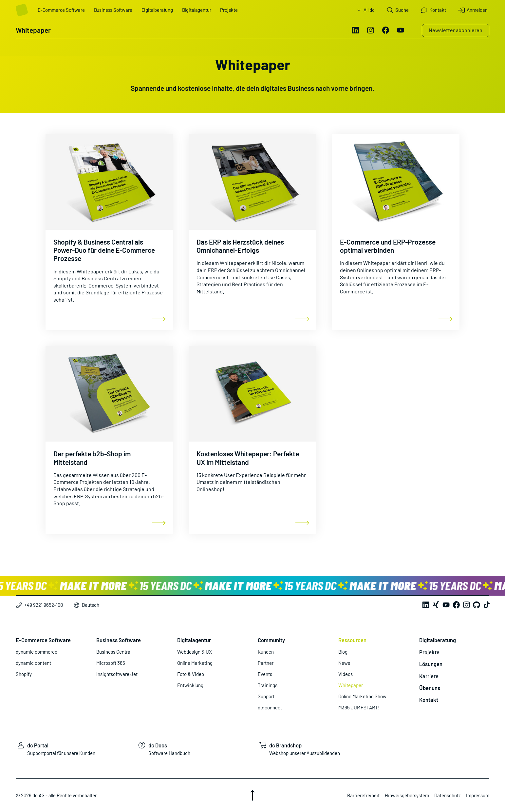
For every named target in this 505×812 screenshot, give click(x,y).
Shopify (24, 674)
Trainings (268, 685)
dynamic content (33, 663)
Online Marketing (195, 663)
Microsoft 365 (111, 663)
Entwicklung (190, 685)
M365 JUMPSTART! (359, 707)
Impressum (478, 795)
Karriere (429, 676)
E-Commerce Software (61, 10)
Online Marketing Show (362, 696)
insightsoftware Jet (117, 674)
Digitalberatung (157, 10)
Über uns (430, 688)
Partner (266, 663)
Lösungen (431, 664)
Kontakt (429, 700)
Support (266, 696)
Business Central (114, 652)
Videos (346, 674)
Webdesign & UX (195, 652)
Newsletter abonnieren (456, 30)
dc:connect (270, 707)
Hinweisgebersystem (407, 795)
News (344, 663)
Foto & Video (191, 674)
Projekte (229, 10)
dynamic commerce (37, 652)
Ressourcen (352, 640)
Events (265, 674)
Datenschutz (448, 795)
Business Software (113, 10)
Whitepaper (351, 685)
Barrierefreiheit (363, 795)
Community (271, 640)
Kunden (266, 652)
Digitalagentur (196, 10)
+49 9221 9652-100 (39, 605)
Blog (343, 652)
